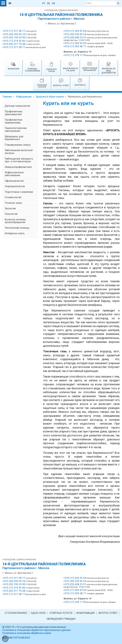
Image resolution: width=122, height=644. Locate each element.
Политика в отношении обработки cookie (27, 633)
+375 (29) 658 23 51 (75, 37)
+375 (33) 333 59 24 (75, 34)
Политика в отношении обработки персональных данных (37, 630)
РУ (44, 3)
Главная (7, 97)
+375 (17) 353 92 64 (75, 31)
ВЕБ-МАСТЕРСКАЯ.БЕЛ (16, 638)
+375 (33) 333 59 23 (14, 34)
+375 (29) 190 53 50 (14, 37)
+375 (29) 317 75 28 (14, 44)
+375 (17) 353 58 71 (75, 46)
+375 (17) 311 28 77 (14, 31)
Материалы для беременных (85, 97)
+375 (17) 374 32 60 (14, 41)
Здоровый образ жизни (50, 97)
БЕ (49, 3)
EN (54, 3)
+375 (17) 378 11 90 (75, 55)
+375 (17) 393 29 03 (75, 43)
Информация (24, 97)
